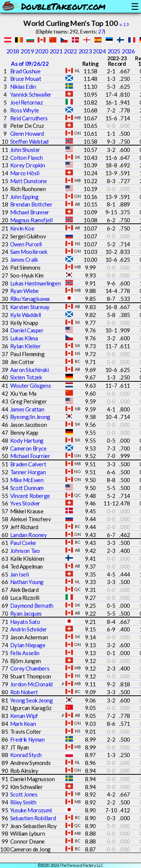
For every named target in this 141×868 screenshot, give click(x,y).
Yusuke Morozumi (31, 810)
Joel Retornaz (27, 102)
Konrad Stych (26, 755)
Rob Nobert (24, 692)
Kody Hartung (27, 440)
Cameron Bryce (28, 448)
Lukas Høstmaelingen (35, 283)
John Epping (24, 197)
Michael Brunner (30, 212)
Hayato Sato (25, 622)
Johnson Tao (25, 551)
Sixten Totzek (26, 377)
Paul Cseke (23, 543)
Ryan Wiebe (24, 291)
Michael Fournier (30, 456)
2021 (56, 51)
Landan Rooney (29, 535)
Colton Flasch (27, 158)
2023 (85, 51)
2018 (13, 51)
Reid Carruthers (29, 118)
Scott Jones (24, 794)
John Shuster (25, 150)
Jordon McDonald (31, 684)
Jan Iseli (19, 574)
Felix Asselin (25, 653)
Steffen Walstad (29, 141)
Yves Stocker (25, 503)
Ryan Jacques (26, 613)
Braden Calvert (28, 464)
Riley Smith (23, 802)
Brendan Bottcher (31, 204)
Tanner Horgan (28, 472)
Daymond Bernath (32, 605)
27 (101, 31)
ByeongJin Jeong (30, 417)
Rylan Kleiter (26, 346)
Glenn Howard (27, 134)
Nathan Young (27, 582)
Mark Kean (23, 724)
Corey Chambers (30, 668)
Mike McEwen (27, 480)
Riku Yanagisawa (30, 299)
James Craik (24, 259)
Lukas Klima (24, 338)
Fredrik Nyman (27, 739)
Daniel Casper (27, 330)
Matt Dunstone (29, 181)
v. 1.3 (124, 24)
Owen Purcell (26, 244)
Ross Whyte (25, 110)
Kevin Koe (22, 228)
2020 (41, 51)
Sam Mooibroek (29, 252)
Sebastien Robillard (33, 818)
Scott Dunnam (27, 488)
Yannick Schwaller (31, 94)
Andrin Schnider (29, 629)
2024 (99, 51)
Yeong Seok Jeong (32, 700)
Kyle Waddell (26, 315)
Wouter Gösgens (30, 385)
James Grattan (27, 409)
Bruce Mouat (26, 79)
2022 (70, 51)
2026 (128, 51)
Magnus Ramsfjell (31, 220)
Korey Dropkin (28, 165)
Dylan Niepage (28, 645)
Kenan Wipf (24, 716)
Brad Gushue (25, 71)
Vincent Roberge (30, 496)
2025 (114, 51)
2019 (27, 51)
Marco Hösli (25, 173)
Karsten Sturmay (30, 307)
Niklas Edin (23, 86)
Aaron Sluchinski (30, 370)
